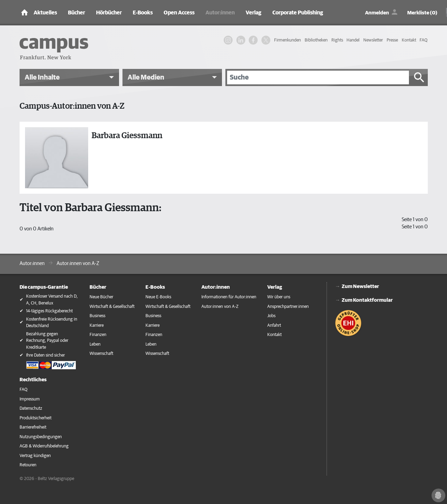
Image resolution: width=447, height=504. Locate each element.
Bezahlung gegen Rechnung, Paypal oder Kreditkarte (47, 341)
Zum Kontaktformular (367, 300)
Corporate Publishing (298, 13)
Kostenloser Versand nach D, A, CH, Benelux (52, 300)
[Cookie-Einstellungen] (438, 495)
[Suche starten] (419, 77)
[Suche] (318, 77)
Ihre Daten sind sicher (45, 355)
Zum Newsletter (360, 286)
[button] (69, 77)
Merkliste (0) (422, 13)
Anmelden (377, 13)
